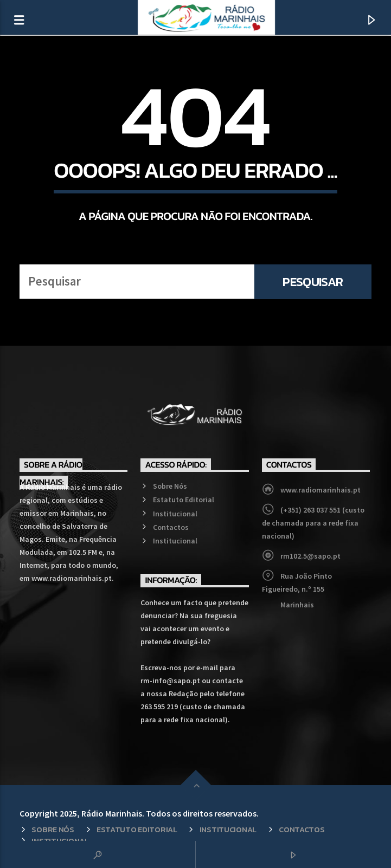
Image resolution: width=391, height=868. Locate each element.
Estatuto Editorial (184, 500)
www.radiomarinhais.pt (321, 490)
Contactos (171, 527)
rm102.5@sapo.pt (310, 556)
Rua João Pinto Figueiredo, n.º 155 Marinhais (297, 590)
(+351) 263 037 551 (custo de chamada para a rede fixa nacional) (313, 523)
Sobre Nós (170, 486)
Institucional (175, 514)
